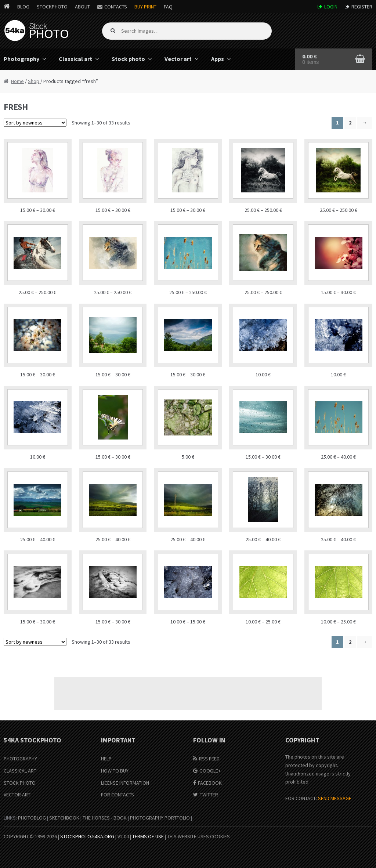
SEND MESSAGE (335, 798)
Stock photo (128, 59)
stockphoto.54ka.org (87, 836)
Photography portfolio (160, 818)
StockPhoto (52, 7)
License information (125, 783)
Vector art (178, 59)
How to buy (115, 771)
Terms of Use (148, 836)
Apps (218, 59)
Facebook (210, 783)
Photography (20, 759)
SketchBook (64, 818)
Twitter (209, 795)
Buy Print (145, 7)
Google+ (210, 771)
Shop (34, 81)
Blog (23, 7)
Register (362, 7)
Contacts (116, 7)
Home (17, 81)
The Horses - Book (105, 818)
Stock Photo (20, 783)
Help (106, 759)
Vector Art (17, 795)
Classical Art (20, 771)
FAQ (168, 7)
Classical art (75, 59)
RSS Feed (209, 759)
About (82, 7)
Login (331, 7)
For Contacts (117, 795)
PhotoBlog (32, 818)
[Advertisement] (188, 694)
